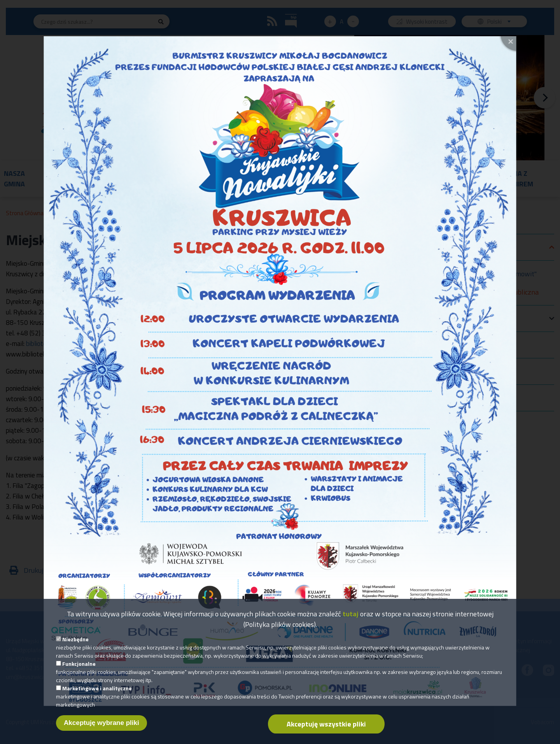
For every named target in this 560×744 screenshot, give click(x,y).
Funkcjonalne (79, 668)
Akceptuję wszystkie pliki (326, 729)
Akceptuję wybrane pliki (101, 727)
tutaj (351, 619)
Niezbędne (75, 644)
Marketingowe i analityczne (97, 693)
